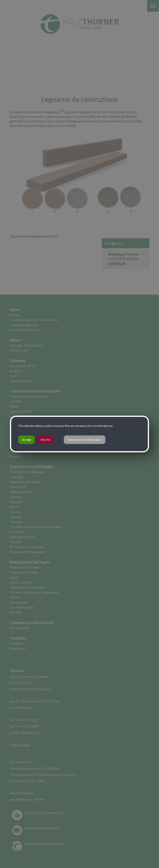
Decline (45, 440)
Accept (27, 440)
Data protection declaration (85, 440)
